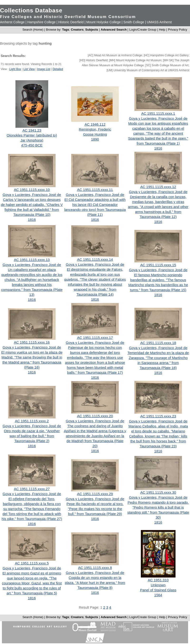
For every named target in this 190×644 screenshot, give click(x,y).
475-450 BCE (32, 145)
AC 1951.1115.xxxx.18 (158, 343)
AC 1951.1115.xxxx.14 (95, 259)
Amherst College (12, 22)
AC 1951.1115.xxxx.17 (95, 338)
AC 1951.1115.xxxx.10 (32, 190)
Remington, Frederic (95, 129)
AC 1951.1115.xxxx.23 (158, 416)
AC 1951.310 (158, 580)
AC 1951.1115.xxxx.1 (158, 113)
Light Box (15, 69)
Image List (44, 69)
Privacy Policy (178, 30)
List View (29, 69)
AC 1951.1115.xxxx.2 (32, 421)
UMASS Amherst (159, 22)
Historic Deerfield (71, 22)
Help (162, 30)
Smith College (134, 22)
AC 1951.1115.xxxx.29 (95, 494)
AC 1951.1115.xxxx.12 (158, 187)
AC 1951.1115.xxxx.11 (95, 190)
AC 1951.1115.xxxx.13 (32, 260)
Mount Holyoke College (103, 22)
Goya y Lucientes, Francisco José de (158, 118)
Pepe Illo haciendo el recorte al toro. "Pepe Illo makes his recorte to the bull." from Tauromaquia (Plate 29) (95, 509)
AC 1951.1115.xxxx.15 (158, 265)
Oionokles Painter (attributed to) (32, 135)
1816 (158, 148)
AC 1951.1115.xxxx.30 (158, 492)
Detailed (58, 69)
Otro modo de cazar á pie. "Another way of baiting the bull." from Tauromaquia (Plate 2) (32, 436)
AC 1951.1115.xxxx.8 (95, 568)
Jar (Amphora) (32, 140)
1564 (158, 595)
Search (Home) (33, 30)
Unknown (158, 585)
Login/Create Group (143, 30)
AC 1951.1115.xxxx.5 (32, 563)
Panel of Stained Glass (158, 590)
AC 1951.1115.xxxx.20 (95, 416)
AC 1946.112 (95, 124)
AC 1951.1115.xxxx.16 (32, 342)
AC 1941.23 (32, 130)
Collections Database (31, 10)
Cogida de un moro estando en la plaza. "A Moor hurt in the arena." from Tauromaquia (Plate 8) (95, 583)
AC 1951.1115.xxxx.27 (32, 489)
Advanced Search (114, 30)
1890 (95, 139)
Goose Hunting (95, 134)
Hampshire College (41, 22)
